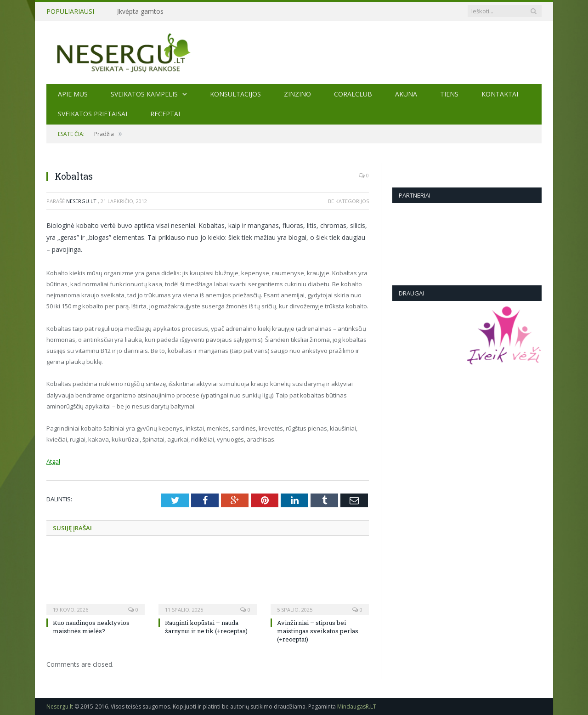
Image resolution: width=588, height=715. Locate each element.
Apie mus (73, 94)
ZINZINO (297, 94)
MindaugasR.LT (357, 706)
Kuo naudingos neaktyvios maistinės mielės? (91, 627)
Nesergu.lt (81, 201)
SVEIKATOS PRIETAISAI (93, 114)
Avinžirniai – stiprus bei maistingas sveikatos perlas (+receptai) (318, 631)
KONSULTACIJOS (235, 94)
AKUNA (406, 94)
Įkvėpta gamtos (140, 11)
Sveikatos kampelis (144, 94)
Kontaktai (500, 94)
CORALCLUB (353, 94)
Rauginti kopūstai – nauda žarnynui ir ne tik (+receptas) (206, 627)
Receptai (165, 114)
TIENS (449, 94)
